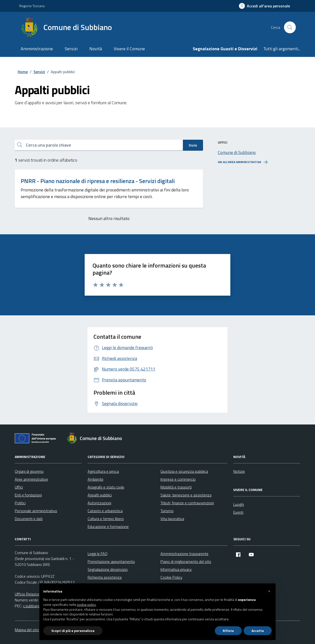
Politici (20, 503)
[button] (269, 591)
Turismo (167, 511)
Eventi (238, 512)
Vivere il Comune (129, 49)
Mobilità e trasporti (176, 487)
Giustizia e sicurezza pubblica (184, 471)
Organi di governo (29, 471)
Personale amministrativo (36, 511)
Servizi (71, 49)
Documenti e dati (29, 519)
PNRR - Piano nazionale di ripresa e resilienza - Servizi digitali (98, 181)
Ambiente (95, 479)
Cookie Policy (171, 577)
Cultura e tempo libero (106, 519)
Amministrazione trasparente (184, 554)
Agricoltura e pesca (103, 471)
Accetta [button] (258, 631)
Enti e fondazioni (28, 495)
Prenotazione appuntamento (111, 561)
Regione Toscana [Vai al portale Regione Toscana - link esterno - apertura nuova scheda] (32, 6)
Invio (193, 145)
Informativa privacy (176, 569)
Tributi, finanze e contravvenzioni (187, 503)
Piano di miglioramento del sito (186, 561)
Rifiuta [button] (228, 631)
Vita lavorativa (172, 519)
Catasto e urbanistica (105, 511)
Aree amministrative (31, 479)
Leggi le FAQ (98, 554)
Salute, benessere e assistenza (186, 495)
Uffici (19, 487)
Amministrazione (37, 49)
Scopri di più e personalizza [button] (73, 631)
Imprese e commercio (178, 479)
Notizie (239, 471)
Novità (96, 49)
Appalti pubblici (100, 495)
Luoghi (239, 504)
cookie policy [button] (86, 605)
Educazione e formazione (108, 526)
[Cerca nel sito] (290, 27)
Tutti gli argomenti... (282, 49)
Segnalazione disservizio (108, 569)
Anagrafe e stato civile (106, 487)
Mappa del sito (27, 630)
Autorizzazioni (99, 503)
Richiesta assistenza (105, 577)
